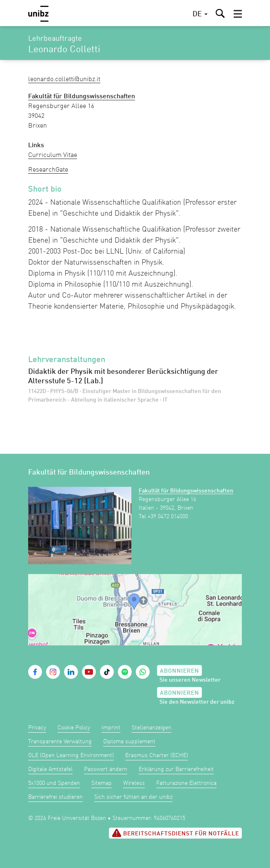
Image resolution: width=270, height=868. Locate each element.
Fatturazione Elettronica (186, 783)
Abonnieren (179, 671)
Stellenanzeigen (152, 728)
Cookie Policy (74, 728)
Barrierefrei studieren (55, 797)
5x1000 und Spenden (54, 783)
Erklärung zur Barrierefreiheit (176, 769)
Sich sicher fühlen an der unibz (133, 797)
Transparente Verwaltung (60, 742)
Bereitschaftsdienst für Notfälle (175, 833)
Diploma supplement (129, 742)
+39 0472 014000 (168, 517)
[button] (238, 14)
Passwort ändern (106, 769)
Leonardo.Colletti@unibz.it (64, 80)
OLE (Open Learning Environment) (71, 755)
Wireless (134, 783)
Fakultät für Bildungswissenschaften (186, 491)
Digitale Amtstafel (50, 769)
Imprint (111, 728)
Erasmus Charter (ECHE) (157, 755)
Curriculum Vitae (53, 155)
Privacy (37, 728)
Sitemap (102, 783)
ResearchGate (48, 170)
